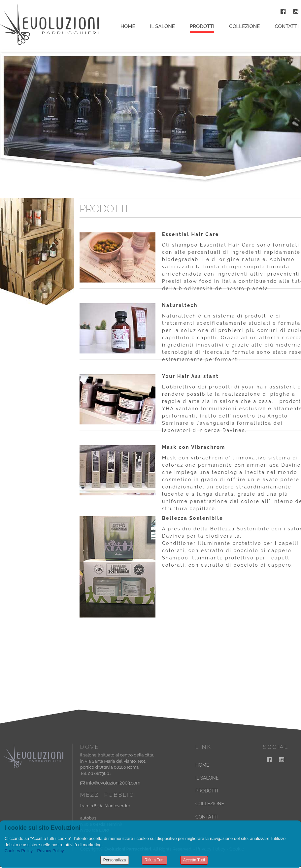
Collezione (244, 26)
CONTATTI (206, 817)
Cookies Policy (19, 851)
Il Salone (163, 26)
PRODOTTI (207, 791)
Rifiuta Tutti (154, 860)
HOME (202, 765)
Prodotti (202, 26)
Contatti (287, 26)
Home (128, 26)
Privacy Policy (51, 851)
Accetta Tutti (194, 860)
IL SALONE (207, 778)
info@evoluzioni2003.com (113, 783)
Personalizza (115, 860)
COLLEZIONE (210, 804)
